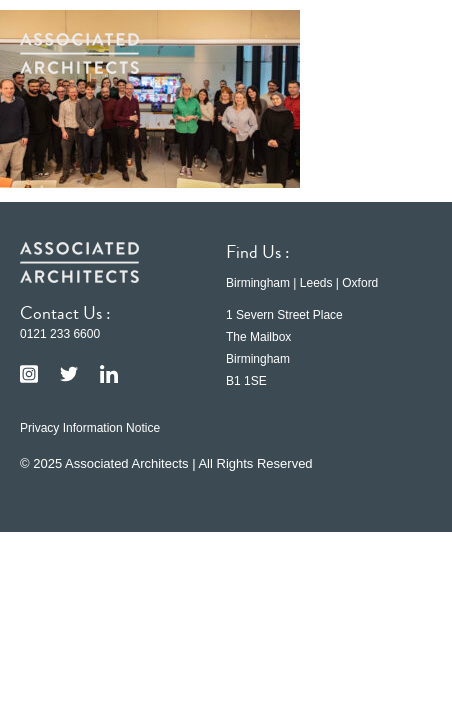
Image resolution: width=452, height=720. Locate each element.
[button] (402, 53)
